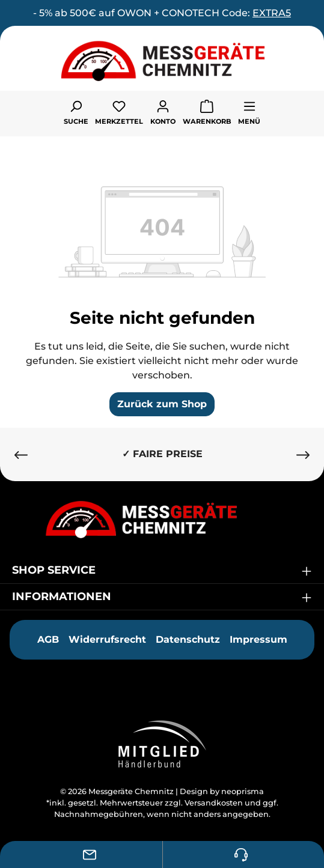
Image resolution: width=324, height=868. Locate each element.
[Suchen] (76, 111)
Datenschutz (188, 639)
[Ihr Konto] (163, 111)
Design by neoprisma (222, 791)
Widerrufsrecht (107, 639)
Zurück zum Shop (162, 404)
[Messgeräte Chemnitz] (162, 519)
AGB (48, 639)
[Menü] (249, 111)
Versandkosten (214, 803)
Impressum (258, 639)
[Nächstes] (303, 454)
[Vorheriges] (21, 454)
